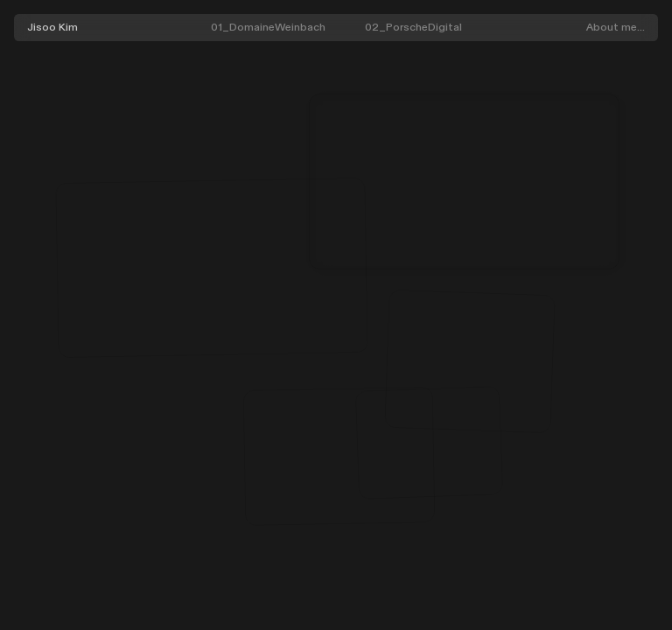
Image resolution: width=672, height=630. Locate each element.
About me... (616, 27)
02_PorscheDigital (413, 27)
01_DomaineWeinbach (268, 27)
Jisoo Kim (52, 27)
